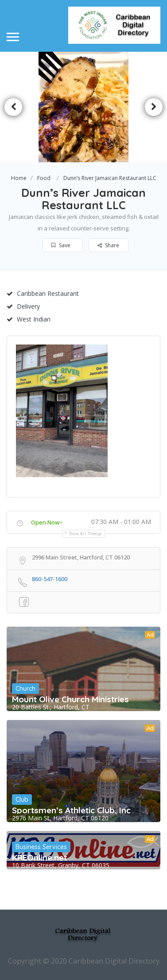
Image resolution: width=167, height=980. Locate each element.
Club (22, 800)
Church (25, 689)
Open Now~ (47, 522)
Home (19, 178)
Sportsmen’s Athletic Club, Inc (71, 810)
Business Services (41, 847)
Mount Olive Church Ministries (70, 699)
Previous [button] (13, 107)
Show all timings (86, 534)
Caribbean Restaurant (43, 293)
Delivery (23, 306)
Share (108, 245)
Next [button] (154, 107)
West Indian (29, 319)
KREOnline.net (39, 857)
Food (44, 178)
